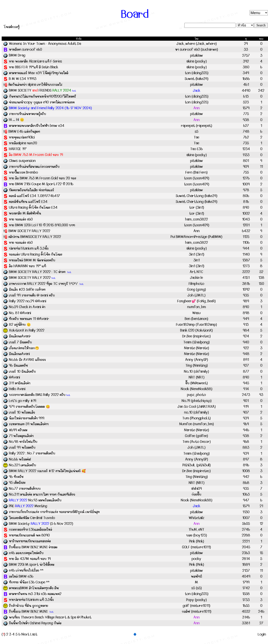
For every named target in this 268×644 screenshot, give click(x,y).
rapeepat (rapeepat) (197, 126)
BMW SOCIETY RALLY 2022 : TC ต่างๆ (38, 272)
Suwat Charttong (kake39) (197, 196)
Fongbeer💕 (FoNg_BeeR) (196, 301)
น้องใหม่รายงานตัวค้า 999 (27, 418)
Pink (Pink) (197, 541)
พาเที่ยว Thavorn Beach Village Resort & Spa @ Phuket (50, 617)
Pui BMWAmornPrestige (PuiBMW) (196, 237)
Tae (196, 137)
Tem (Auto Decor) (197, 442)
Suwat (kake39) (197, 79)
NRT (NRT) (197, 377)
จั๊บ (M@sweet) (197, 383)
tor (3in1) (197, 207)
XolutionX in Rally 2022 (27, 330)
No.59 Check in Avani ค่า (27, 307)
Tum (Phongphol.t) (196, 418)
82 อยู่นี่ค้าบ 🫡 (20, 324)
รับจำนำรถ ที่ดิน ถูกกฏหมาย (29, 606)
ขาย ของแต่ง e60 (21, 219)
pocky (196, 559)
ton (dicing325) (197, 73)
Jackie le (196, 278)
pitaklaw (197, 55)
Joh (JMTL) (196, 295)
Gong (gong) (196, 289)
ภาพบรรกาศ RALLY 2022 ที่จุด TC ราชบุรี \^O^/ (44, 284)
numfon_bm (197, 307)
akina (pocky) (197, 61)
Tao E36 (196, 149)
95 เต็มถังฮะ (17, 482)
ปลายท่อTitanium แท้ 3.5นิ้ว (29, 248)
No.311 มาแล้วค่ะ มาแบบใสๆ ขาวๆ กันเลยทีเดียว (42, 494)
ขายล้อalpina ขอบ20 (23, 143)
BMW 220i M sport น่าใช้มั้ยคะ (32, 564)
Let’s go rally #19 (23, 401)
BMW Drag (17, 55)
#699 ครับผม (18, 430)
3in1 (197, 260)
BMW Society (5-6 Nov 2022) (41, 524)
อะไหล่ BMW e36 (21, 576)
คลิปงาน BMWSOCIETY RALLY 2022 (35, 237)
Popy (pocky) (196, 600)
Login (262, 634)
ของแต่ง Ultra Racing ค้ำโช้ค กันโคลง (36, 254)
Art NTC (196, 272)
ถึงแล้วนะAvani (19, 354)
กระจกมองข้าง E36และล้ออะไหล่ (30, 529)
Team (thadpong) (196, 342)
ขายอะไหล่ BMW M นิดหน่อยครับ (32, 260)
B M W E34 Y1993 (23, 79)
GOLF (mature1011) (196, 547)
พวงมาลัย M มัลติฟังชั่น (25, 213)
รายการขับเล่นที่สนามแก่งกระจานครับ (34, 167)
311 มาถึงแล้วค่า (20, 383)
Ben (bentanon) (196, 319)
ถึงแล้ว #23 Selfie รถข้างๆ (27, 289)
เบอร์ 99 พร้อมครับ (22, 447)
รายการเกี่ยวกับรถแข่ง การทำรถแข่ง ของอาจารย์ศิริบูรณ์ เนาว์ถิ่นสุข (54, 512)
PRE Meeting (28, 506)
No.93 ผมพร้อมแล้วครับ (35, 500)
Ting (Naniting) (197, 365)
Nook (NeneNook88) (197, 389)
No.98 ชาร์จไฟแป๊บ (23, 442)
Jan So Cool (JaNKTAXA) (197, 406)
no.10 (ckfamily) (196, 412)
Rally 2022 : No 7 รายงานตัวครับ (32, 453)
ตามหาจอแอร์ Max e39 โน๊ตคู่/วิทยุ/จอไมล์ (39, 73)
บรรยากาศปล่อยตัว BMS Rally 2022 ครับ (37, 395)
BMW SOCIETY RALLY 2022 (29, 231)
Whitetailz (197, 518)
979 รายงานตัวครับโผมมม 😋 (29, 406)
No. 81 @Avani (20, 313)
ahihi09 (197, 489)
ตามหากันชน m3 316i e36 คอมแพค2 (35, 594)
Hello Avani (17, 389)
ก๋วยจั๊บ (196, 494)
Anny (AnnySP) (197, 360)
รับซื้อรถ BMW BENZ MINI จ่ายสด (33, 547)
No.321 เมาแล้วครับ (22, 465)
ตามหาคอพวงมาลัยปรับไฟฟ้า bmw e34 (37, 126)
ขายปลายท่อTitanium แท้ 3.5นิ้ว (31, 600)
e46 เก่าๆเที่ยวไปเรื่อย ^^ (26, 570)
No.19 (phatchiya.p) (197, 401)
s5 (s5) (197, 588)
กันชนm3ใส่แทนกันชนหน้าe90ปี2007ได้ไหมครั (42, 96)
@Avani (14, 377)
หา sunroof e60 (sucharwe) (197, 49)
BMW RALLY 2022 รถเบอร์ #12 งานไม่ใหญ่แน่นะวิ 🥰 (47, 471)
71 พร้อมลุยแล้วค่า (21, 436)
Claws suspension (22, 161)
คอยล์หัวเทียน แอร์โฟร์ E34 (28, 202)
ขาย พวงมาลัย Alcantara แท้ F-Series (35, 61)
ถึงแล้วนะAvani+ (20, 336)
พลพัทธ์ (197, 576)
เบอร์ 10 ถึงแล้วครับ (22, 371)
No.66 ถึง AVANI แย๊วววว (27, 360)
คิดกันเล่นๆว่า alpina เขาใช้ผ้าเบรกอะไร (35, 84)
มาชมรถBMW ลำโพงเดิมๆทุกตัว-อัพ (34, 588)
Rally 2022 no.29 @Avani (28, 301)
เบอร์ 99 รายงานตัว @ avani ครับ (32, 295)
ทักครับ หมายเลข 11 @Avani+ (29, 319)
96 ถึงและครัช (18, 365)
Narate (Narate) (197, 348)
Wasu (196, 313)
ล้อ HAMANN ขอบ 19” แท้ (27, 266)
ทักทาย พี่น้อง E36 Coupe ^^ (29, 582)
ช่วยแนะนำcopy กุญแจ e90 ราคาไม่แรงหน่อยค (42, 102)
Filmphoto (196, 284)
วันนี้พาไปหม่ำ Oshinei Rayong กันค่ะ (35, 623)
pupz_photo (196, 395)
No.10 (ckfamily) (196, 371)
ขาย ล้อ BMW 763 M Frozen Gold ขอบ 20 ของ (43, 178)
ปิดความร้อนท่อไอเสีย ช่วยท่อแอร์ (32, 190)
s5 (197, 131)
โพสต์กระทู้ (12, 27)
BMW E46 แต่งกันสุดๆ (24, 131)
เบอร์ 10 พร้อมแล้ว (22, 412)
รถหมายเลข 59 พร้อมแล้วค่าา (29, 424)
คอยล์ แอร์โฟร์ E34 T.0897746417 (34, 196)
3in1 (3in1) (197, 254)
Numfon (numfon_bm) (197, 424)
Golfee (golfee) (196, 436)
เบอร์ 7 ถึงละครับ (20, 342)
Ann (197, 231)
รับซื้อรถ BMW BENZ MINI (29, 611)
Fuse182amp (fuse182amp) (196, 324)
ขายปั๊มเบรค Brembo (23, 172)
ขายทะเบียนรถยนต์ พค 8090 (29, 535)
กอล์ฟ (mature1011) (197, 611)
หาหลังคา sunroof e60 (25, 49)
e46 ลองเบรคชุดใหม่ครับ (26, 553)
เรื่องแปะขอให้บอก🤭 (24, 348)
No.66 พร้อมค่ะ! (20, 459)
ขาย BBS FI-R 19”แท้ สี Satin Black (33, 67)
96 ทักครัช (16, 477)
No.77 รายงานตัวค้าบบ (25, 489)
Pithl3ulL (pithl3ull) (197, 465)
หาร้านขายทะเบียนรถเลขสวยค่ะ (30, 541)
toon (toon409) (197, 178)
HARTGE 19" (18, 149)
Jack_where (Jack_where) (197, 44)
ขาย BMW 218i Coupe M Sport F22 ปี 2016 (41, 184)
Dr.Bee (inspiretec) (196, 336)
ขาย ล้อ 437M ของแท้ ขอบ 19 (30, 559)
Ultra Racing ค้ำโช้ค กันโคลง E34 (33, 207)
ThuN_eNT (196, 529)
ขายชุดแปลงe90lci (22, 137)
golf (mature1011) (196, 606)
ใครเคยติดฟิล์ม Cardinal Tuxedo (32, 518)
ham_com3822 (197, 219)
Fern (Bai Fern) (196, 172)
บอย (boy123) (197, 535)
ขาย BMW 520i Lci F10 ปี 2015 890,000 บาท (42, 225)
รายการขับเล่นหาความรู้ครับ (27, 114)
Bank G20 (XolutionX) (196, 330)
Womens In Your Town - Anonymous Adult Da (45, 44)
